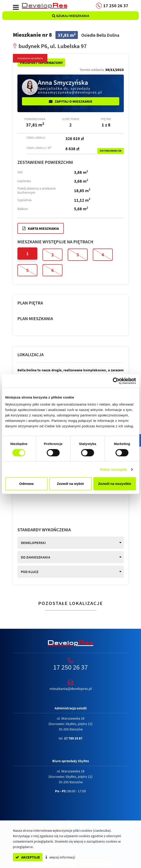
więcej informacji (60, 857)
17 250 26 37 (70, 667)
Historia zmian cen (111, 151)
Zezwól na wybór (71, 484)
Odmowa (26, 484)
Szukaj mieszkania (71, 16)
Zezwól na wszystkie (115, 484)
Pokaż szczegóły (114, 469)
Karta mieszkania (41, 228)
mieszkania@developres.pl (71, 689)
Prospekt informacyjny (41, 63)
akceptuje (28, 857)
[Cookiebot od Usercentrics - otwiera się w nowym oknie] (116, 381)
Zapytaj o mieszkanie (71, 101)
